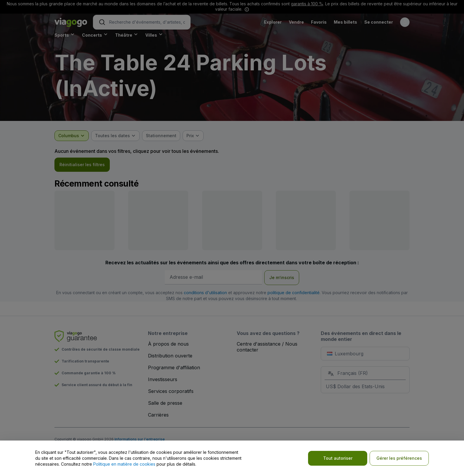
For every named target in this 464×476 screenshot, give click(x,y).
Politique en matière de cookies (124, 464)
